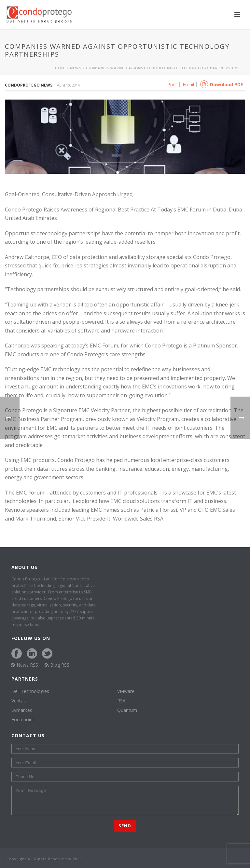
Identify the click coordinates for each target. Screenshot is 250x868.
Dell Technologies (30, 691)
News (76, 68)
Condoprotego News (29, 85)
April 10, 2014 (68, 85)
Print (172, 85)
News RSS (25, 665)
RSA (121, 701)
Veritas (19, 701)
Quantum (127, 710)
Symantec (22, 710)
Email (188, 85)
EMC (147, 387)
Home (59, 68)
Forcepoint (23, 720)
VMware (126, 691)
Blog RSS (57, 665)
